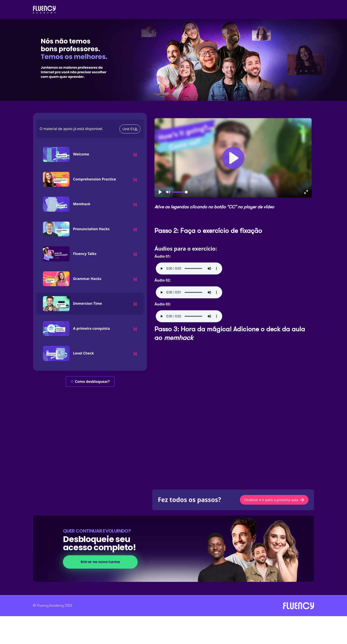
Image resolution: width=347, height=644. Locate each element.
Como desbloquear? (90, 381)
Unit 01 (130, 129)
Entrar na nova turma (100, 562)
